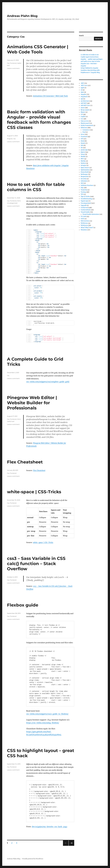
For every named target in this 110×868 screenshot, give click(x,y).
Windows (84, 230)
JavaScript (84, 150)
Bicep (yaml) (85, 110)
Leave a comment (13, 68)
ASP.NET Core (85, 105)
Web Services (85, 221)
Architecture (85, 101)
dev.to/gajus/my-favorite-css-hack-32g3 (49, 827)
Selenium (84, 181)
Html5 (83, 143)
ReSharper (84, 174)
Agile (82, 88)
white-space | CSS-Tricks (34, 492)
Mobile (83, 157)
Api (82, 99)
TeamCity (84, 190)
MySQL (83, 161)
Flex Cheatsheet (25, 462)
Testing (83, 192)
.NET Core (84, 85)
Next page (71, 846)
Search (81, 36)
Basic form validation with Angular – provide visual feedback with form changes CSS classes (39, 120)
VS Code (83, 216)
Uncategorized (12, 203)
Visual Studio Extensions (91, 214)
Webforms (84, 223)
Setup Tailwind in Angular (89, 68)
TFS (82, 194)
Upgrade (84, 205)
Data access (85, 121)
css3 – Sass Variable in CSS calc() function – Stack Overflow (36, 564)
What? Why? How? (87, 228)
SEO (82, 183)
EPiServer (84, 128)
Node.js (83, 163)
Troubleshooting (86, 199)
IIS (82, 148)
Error (82, 134)
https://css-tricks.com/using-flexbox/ (43, 723)
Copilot (83, 117)
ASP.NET (84, 103)
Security (83, 179)
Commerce (86, 130)
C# (82, 114)
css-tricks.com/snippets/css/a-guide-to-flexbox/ (47, 714)
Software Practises (87, 185)
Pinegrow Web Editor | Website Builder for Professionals (32, 403)
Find (84, 132)
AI (81, 90)
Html (19, 201)
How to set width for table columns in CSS (36, 187)
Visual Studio (85, 212)
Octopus (83, 165)
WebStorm (84, 225)
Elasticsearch (85, 123)
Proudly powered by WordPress (33, 859)
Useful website (86, 210)
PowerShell (85, 172)
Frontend (13, 63)
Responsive (85, 177)
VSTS (82, 219)
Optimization (85, 170)
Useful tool (11, 421)
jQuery (83, 152)
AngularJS (84, 97)
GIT (82, 139)
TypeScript (84, 201)
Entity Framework (87, 125)
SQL (82, 188)
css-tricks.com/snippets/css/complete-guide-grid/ (48, 382)
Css (8, 63)
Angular (10, 139)
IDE (82, 145)
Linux (83, 154)
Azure (83, 108)
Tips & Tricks (85, 197)
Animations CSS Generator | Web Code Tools (38, 49)
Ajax (82, 92)
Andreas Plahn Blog (22, 16)
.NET (82, 83)
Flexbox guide (23, 605)
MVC (82, 159)
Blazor (83, 112)
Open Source (85, 168)
